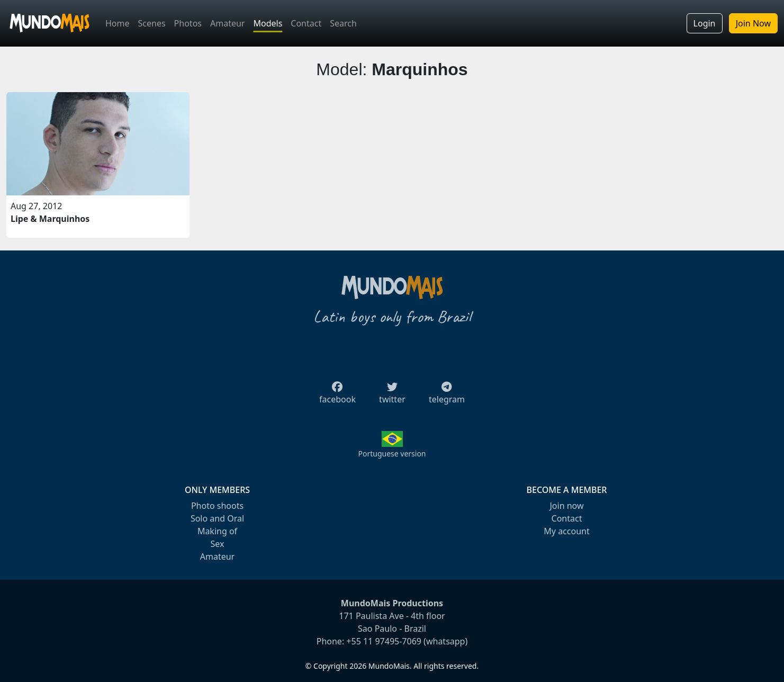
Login (705, 23)
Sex (218, 544)
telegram (447, 396)
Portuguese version (392, 454)
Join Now (753, 23)
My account (566, 531)
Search (343, 23)
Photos (188, 23)
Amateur (227, 23)
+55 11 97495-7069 (384, 641)
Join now (566, 506)
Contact (306, 23)
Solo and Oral (217, 518)
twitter (392, 396)
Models (268, 23)
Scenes (152, 23)
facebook (337, 396)
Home (118, 23)
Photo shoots (217, 506)
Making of (217, 531)
